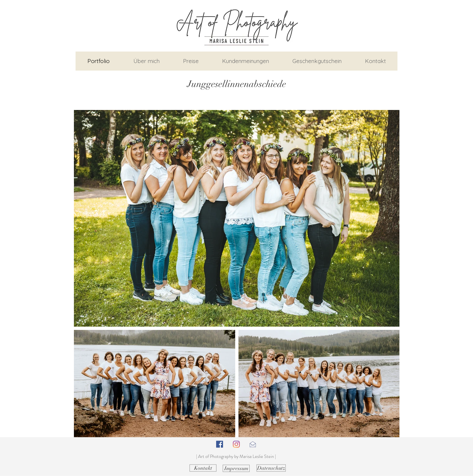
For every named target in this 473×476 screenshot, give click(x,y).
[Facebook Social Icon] (220, 444)
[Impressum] (236, 468)
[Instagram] (236, 444)
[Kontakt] (203, 468)
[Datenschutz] (271, 468)
